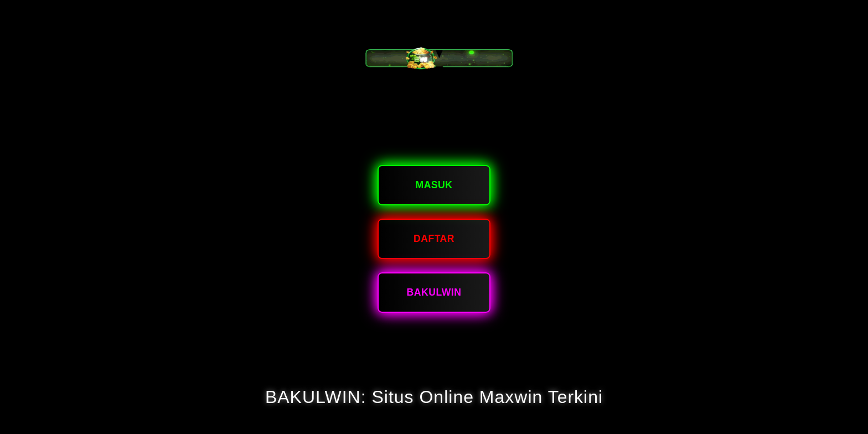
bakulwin (434, 292)
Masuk (434, 185)
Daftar (434, 239)
